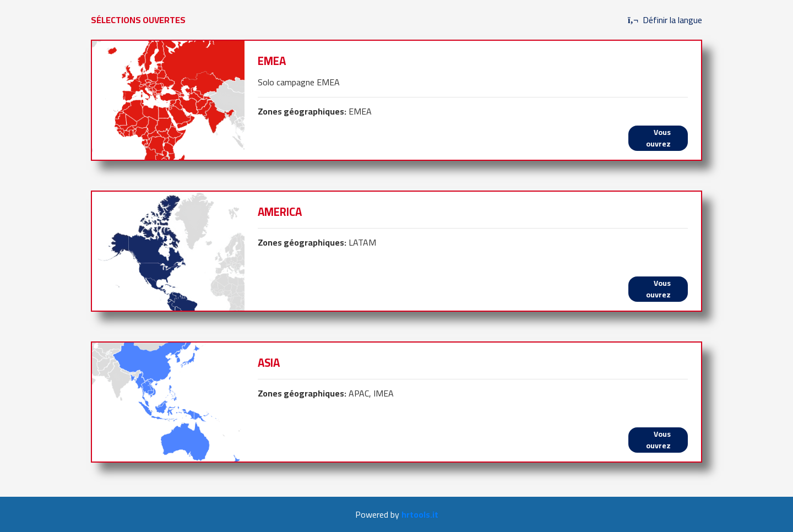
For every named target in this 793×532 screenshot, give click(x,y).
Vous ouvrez (658, 138)
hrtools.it (420, 514)
